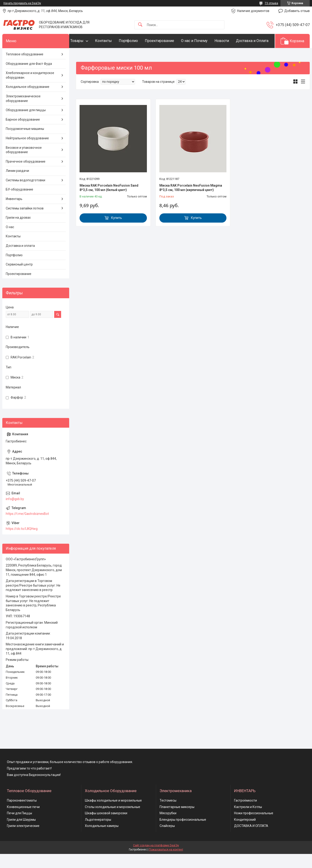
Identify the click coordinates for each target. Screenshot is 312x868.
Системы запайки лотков (25, 222)
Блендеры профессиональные (183, 834)
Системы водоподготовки (25, 194)
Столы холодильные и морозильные (113, 821)
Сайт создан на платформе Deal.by (156, 859)
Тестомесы (168, 814)
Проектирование (169, 41)
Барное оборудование (23, 134)
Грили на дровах (18, 232)
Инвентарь (14, 213)
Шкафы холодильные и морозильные (113, 814)
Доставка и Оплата (96, 55)
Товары (86, 41)
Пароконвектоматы (22, 814)
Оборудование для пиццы (26, 124)
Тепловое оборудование (25, 68)
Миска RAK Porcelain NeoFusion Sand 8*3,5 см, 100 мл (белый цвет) (109, 202)
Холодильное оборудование (28, 101)
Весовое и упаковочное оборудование (24, 164)
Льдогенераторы (98, 834)
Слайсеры (167, 840)
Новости (231, 41)
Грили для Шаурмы (21, 834)
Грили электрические (23, 840)
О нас (10, 241)
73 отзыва (271, 3)
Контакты (113, 41)
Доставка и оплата (20, 260)
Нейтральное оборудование (27, 152)
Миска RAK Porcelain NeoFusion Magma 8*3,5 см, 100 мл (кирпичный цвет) (191, 202)
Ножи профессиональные (254, 827)
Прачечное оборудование (26, 176)
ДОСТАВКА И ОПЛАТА (251, 840)
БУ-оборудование (19, 204)
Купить (117, 232)
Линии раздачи (17, 185)
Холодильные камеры (102, 840)
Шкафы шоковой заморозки (106, 827)
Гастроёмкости (245, 814)
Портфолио (138, 41)
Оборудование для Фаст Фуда (29, 78)
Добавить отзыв (297, 11)
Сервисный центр (19, 279)
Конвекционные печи (23, 821)
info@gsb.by (15, 513)
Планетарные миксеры (177, 821)
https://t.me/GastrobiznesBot (27, 528)
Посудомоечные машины (25, 143)
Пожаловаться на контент (166, 864)
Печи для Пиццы (19, 827)
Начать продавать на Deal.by (22, 3)
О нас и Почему (204, 41)
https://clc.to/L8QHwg (22, 543)
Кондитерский (245, 834)
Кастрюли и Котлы (248, 821)
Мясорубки (168, 827)
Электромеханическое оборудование (23, 113)
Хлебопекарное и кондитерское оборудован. (30, 89)
